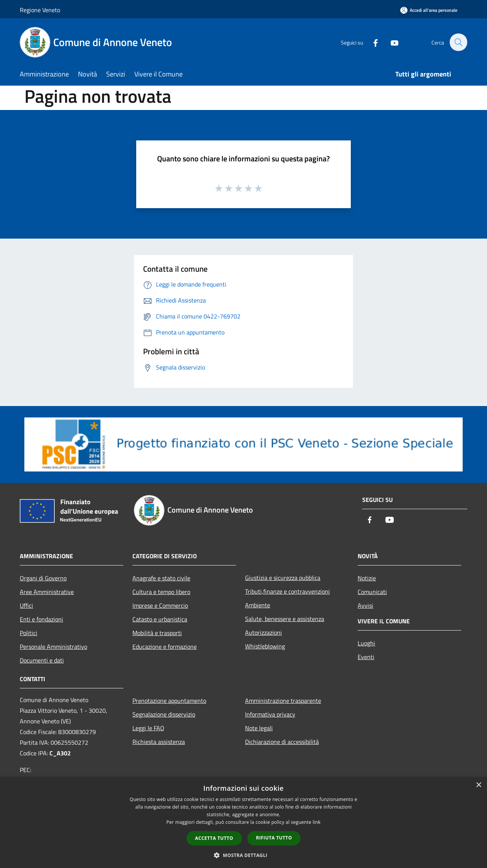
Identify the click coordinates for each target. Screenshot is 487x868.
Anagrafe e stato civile (161, 578)
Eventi (366, 657)
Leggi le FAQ (148, 728)
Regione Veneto (40, 10)
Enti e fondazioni (41, 619)
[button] (243, 855)
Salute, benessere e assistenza (285, 619)
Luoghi (366, 643)
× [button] (478, 785)
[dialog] (243, 823)
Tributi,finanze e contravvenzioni (287, 591)
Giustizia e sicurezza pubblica (283, 578)
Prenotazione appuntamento (169, 701)
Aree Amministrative (47, 592)
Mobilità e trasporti (157, 633)
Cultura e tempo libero (161, 592)
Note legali (259, 728)
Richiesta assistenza (159, 742)
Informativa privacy (270, 714)
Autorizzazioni (263, 632)
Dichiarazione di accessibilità (282, 742)
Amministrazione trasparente (283, 701)
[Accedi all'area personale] (429, 10)
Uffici (26, 605)
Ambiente (258, 605)
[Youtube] (390, 42)
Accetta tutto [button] (214, 838)
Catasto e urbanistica (160, 619)
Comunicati (372, 592)
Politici (29, 633)
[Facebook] (371, 42)
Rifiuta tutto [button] (274, 838)
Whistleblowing (265, 646)
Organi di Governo (43, 578)
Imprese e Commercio (160, 605)
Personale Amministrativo (53, 647)
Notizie (367, 578)
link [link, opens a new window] (317, 822)
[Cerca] (458, 42)
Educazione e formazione (165, 647)
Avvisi (365, 605)
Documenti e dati (42, 660)
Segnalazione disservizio (164, 714)
